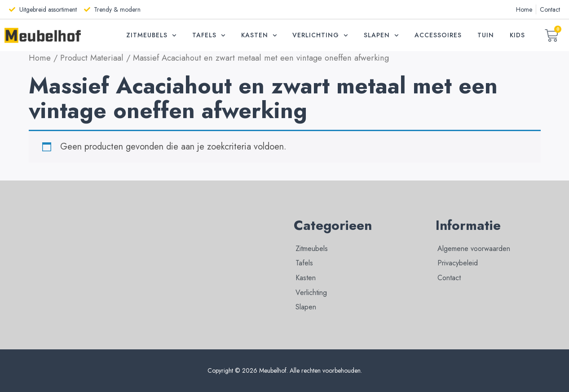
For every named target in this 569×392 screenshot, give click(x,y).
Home (40, 58)
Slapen (381, 35)
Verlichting (320, 35)
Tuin (486, 35)
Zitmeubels (151, 35)
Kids (517, 35)
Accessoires (438, 35)
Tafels (209, 35)
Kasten (259, 35)
